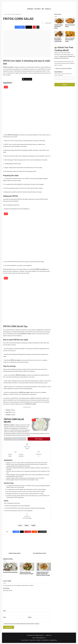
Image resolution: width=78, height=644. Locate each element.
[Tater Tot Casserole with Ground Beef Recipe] (70, 34)
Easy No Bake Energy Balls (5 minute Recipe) (58, 40)
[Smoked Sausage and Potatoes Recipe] (59, 21)
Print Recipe (15, 439)
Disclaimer (38, 639)
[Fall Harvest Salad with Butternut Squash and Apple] (27, 566)
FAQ (43, 9)
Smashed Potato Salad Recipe (10, 571)
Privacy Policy (32, 639)
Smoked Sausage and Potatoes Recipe (59, 26)
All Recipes (30, 9)
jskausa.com (49, 634)
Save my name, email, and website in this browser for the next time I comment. (22, 623)
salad (34, 525)
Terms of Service (25, 639)
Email (5, 616)
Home (5, 14)
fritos (27, 525)
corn (20, 525)
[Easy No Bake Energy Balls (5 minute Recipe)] (59, 34)
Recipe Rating (6, 587)
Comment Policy (45, 639)
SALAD (9, 14)
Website (30, 616)
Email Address (59, 72)
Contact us (48, 9)
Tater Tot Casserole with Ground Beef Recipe (70, 40)
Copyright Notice (53, 639)
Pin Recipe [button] (39, 439)
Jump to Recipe (27, 79)
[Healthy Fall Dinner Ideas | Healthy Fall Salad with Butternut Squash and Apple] (44, 566)
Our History (37, 9)
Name (5, 610)
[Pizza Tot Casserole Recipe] (70, 21)
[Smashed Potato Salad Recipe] (10, 566)
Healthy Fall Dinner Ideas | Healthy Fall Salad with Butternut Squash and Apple (43, 573)
